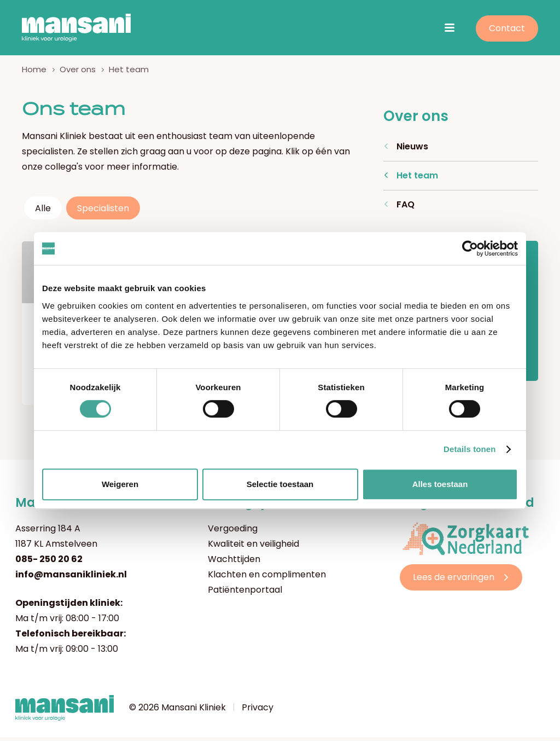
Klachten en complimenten (267, 578)
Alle (43, 212)
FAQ (406, 208)
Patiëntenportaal (245, 594)
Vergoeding (233, 532)
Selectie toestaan (280, 484)
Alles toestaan (440, 484)
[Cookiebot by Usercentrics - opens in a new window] (470, 248)
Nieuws (412, 150)
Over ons (78, 73)
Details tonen (469, 449)
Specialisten (103, 212)
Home (34, 73)
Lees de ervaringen (454, 581)
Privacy (258, 711)
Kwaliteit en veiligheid (253, 548)
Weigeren (120, 484)
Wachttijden (234, 563)
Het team (417, 179)
